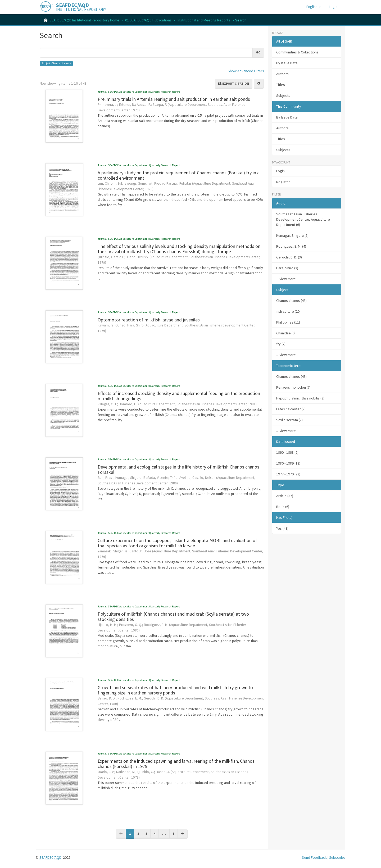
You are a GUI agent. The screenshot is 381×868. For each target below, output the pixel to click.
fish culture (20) (288, 311)
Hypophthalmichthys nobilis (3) (300, 398)
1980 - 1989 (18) (288, 463)
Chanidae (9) (286, 333)
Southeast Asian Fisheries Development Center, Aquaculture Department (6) (303, 219)
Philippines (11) (288, 322)
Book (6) (283, 507)
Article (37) (285, 496)
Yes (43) (282, 528)
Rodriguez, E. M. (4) (291, 246)
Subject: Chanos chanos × (56, 63)
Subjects (283, 96)
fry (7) (281, 344)
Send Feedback (314, 857)
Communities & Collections (297, 52)
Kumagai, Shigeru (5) (292, 235)
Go (258, 52)
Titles (281, 85)
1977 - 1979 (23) (288, 474)
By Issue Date (287, 63)
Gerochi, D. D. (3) (289, 257)
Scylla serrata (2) (289, 420)
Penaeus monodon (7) (293, 387)
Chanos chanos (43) (291, 376)
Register (283, 182)
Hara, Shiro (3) (287, 268)
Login (280, 171)
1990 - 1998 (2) (287, 452)
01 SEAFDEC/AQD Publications (148, 20)
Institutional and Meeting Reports (204, 20)
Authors (282, 74)
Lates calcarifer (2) (291, 409)
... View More (286, 279)
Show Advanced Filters (246, 71)
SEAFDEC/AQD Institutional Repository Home (84, 20)
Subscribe (337, 857)
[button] (314, 7)
